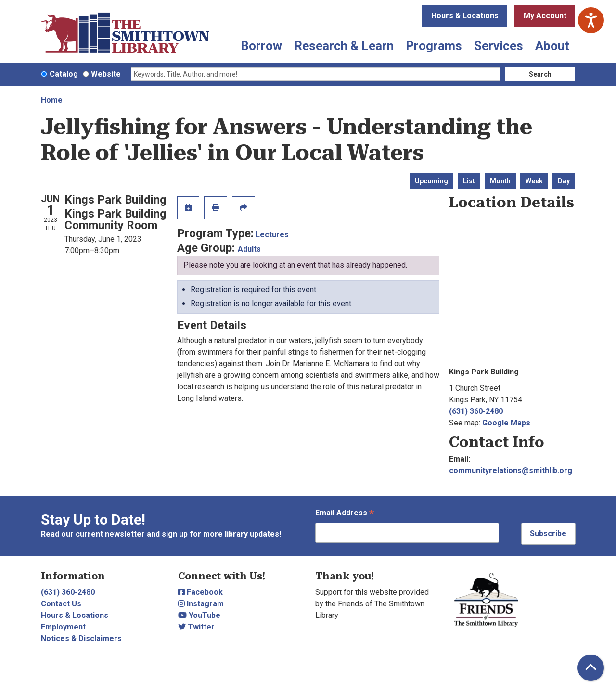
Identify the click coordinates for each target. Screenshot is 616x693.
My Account (545, 16)
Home (52, 100)
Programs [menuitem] (434, 46)
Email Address (345, 514)
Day (564, 181)
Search (540, 74)
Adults (249, 249)
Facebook (200, 592)
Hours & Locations (465, 16)
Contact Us (61, 604)
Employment (63, 627)
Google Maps (506, 423)
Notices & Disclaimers (81, 638)
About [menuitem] (552, 46)
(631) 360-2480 (476, 411)
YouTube (199, 615)
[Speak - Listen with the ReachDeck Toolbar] (591, 20)
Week (534, 181)
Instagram (201, 604)
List (469, 181)
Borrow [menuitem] (261, 46)
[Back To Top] (591, 668)
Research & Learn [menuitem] (344, 46)
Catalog (64, 74)
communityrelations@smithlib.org (511, 470)
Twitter (196, 627)
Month (500, 181)
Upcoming (431, 181)
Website (106, 74)
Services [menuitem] (499, 46)
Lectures (272, 235)
